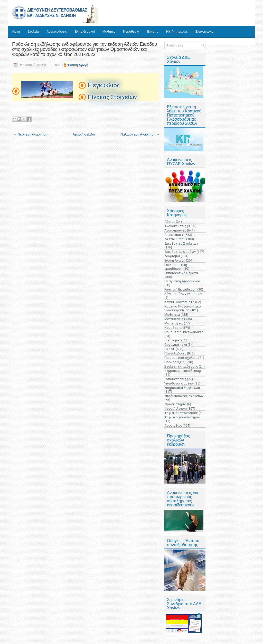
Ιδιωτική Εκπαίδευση (180, 289)
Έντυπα (153, 31)
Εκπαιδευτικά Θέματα (181, 273)
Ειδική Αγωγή (175, 260)
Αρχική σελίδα (84, 134)
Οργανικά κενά (176, 345)
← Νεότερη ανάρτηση (30, 134)
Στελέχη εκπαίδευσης (181, 366)
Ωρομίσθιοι (173, 425)
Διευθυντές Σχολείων (181, 243)
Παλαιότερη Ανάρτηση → (140, 134)
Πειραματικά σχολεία (181, 358)
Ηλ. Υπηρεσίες (177, 31)
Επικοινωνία (205, 31)
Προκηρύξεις (175, 362)
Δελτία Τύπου (175, 239)
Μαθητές (109, 31)
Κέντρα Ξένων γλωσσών (183, 294)
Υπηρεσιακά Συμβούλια (182, 388)
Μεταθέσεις (174, 319)
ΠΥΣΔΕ (170, 349)
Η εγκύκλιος (104, 85)
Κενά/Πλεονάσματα (179, 302)
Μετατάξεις (174, 323)
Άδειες (170, 222)
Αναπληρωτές (175, 230)
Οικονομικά (173, 340)
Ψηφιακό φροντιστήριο (182, 417)
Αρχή (16, 31)
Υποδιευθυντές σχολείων (184, 396)
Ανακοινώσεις (57, 31)
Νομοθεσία (131, 31)
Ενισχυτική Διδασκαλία (182, 281)
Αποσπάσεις (174, 235)
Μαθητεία (172, 315)
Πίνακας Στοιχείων (112, 97)
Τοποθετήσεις (175, 379)
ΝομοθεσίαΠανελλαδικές (184, 332)
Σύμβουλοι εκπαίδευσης (183, 371)
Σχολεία (33, 31)
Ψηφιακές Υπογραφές (181, 413)
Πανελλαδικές (175, 353)
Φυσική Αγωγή (78, 65)
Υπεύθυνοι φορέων (179, 383)
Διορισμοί (172, 256)
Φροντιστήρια (175, 404)
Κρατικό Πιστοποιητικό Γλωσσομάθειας (183, 308)
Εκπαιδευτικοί (85, 31)
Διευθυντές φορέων (180, 252)
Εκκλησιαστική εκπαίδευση (176, 267)
